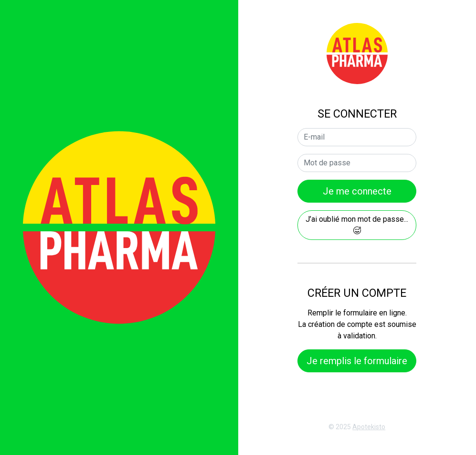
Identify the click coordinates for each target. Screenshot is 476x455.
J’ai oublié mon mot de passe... (357, 224)
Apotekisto (369, 427)
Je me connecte (357, 191)
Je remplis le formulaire (357, 361)
